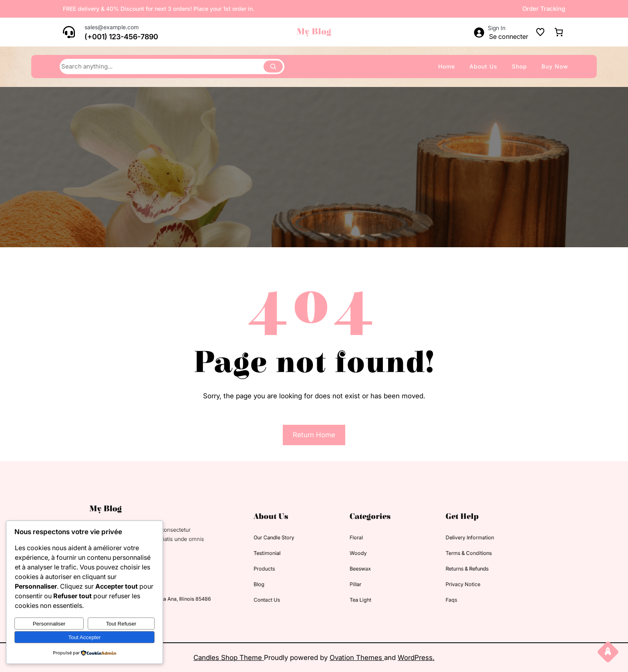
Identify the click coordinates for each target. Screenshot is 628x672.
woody (349, 554)
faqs (424, 591)
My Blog (314, 32)
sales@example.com (112, 27)
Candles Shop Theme (229, 658)
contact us (276, 591)
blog (270, 579)
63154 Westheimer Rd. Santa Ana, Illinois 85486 (183, 591)
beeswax (351, 566)
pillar (347, 579)
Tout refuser (121, 624)
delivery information (439, 541)
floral (348, 541)
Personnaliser (49, 624)
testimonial (276, 554)
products (274, 566)
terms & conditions (438, 554)
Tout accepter (85, 637)
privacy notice (433, 579)
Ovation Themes (357, 658)
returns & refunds (437, 566)
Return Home (314, 435)
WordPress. (416, 658)
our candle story (282, 541)
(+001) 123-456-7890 (121, 37)
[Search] (273, 67)
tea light (351, 591)
